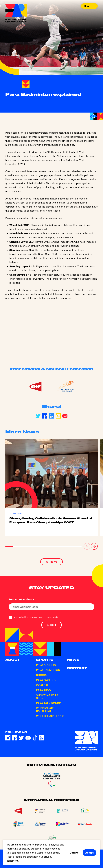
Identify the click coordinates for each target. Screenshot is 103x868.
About (13, 660)
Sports (45, 660)
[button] (87, 546)
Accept (89, 853)
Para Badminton (48, 670)
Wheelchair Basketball (45, 710)
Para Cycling (46, 680)
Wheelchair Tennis (50, 716)
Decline (74, 853)
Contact (77, 668)
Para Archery (46, 665)
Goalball (43, 685)
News (73, 660)
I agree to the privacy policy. (35, 617)
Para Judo (43, 690)
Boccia (41, 675)
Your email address (21, 599)
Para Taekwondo (49, 703)
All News (51, 562)
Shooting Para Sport (47, 697)
